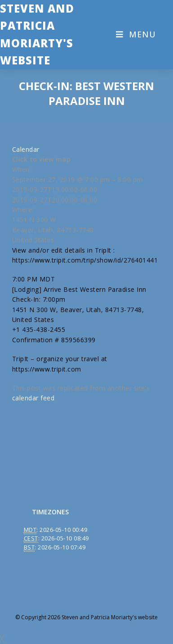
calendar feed (33, 398)
